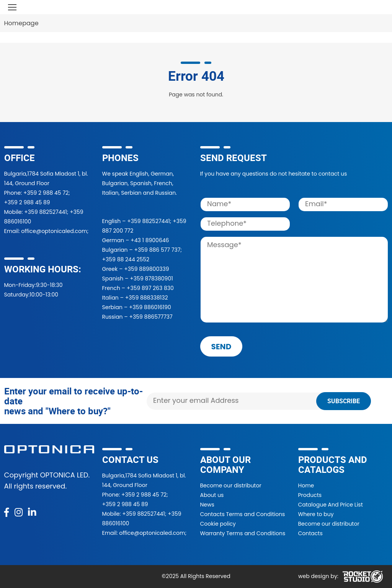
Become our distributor (231, 485)
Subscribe (344, 401)
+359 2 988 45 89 (27, 202)
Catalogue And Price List (331, 505)
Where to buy (316, 514)
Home (306, 485)
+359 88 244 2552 (126, 259)
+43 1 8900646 (150, 240)
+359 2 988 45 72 (46, 193)
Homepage (21, 23)
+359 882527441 (45, 212)
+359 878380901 (151, 279)
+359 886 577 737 (157, 250)
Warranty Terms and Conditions (243, 533)
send (221, 347)
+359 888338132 (147, 298)
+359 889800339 (146, 269)
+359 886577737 (151, 317)
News (207, 505)
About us (212, 495)
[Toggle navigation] (12, 7)
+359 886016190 (150, 307)
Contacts (310, 533)
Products (310, 495)
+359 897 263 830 (150, 288)
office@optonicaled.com (54, 231)
